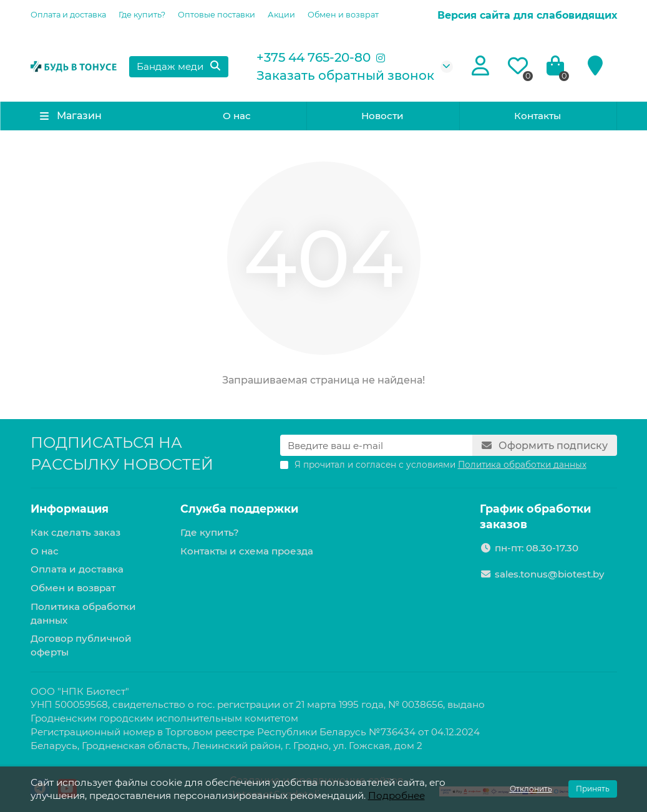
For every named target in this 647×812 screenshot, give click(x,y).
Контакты (538, 116)
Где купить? (142, 15)
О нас (237, 116)
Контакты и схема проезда (247, 551)
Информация (70, 509)
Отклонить (531, 789)
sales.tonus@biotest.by (549, 574)
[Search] (178, 67)
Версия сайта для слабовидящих (527, 15)
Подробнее (396, 795)
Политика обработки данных (83, 613)
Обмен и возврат (343, 15)
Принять (593, 789)
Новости (382, 116)
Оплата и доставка (68, 15)
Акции (281, 15)
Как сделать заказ (75, 532)
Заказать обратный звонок (345, 75)
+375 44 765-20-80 (314, 57)
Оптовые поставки (216, 15)
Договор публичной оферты (81, 645)
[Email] (376, 445)
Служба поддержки (239, 509)
